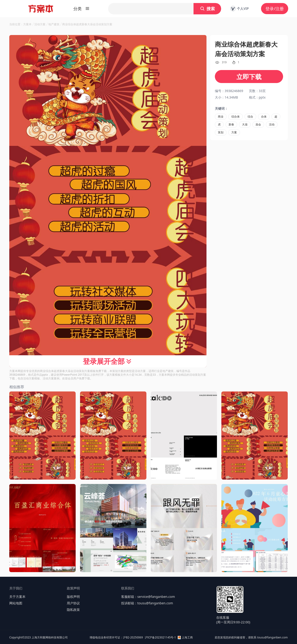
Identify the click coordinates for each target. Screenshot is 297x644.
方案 (234, 132)
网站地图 (16, 603)
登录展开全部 (108, 361)
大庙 (245, 124)
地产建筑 (54, 24)
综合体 (236, 117)
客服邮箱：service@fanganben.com (148, 597)
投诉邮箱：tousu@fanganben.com (147, 603)
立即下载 (249, 77)
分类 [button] (81, 9)
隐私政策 (73, 610)
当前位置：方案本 (20, 24)
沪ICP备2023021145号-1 (160, 638)
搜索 (207, 9)
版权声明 (73, 597)
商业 (221, 117)
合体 (264, 117)
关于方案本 (17, 597)
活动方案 (40, 24)
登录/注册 (275, 9)
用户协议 (73, 603)
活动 (272, 124)
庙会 (258, 124)
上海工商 (185, 638)
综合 (250, 117)
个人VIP (239, 9)
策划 (221, 132)
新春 (231, 124)
